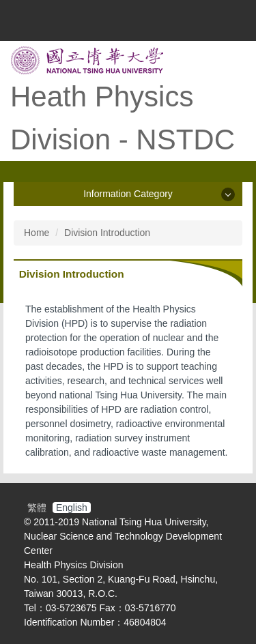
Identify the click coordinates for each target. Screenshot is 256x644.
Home (37, 233)
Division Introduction (107, 233)
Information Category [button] (128, 194)
